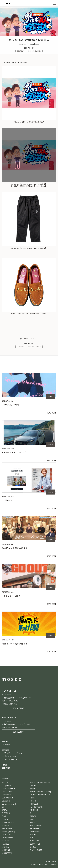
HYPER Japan (7, 838)
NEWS (26, 339)
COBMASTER (7, 798)
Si (31, 813)
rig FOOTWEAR (36, 807)
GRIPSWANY (7, 828)
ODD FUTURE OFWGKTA (40, 794)
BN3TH (5, 782)
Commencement (9, 804)
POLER (33, 801)
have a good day (9, 831)
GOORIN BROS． (9, 822)
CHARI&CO (6, 794)
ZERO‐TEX (35, 844)
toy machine (35, 831)
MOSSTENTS (7, 853)
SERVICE (5, 750)
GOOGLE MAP (18, 708)
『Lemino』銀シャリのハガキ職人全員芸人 (29, 122)
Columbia (6, 801)
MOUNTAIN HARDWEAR (40, 782)
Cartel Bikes (7, 791)
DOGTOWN (21, 51)
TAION (33, 822)
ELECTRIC (6, 813)
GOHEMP (6, 819)
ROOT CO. (34, 810)
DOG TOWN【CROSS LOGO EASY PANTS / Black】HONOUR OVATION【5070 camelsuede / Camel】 (29, 185)
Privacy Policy (51, 861)
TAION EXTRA (36, 825)
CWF (4, 807)
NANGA (33, 788)
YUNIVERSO (35, 841)
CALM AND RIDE (8, 788)
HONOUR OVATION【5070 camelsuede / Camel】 (29, 314)
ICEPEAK (6, 841)
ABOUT (5, 741)
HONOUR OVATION (35, 51)
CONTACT (6, 768)
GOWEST (6, 825)
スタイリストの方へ (11, 756)
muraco (33, 785)
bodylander (7, 785)
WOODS (33, 835)
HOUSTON (6, 835)
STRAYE (33, 816)
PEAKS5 (33, 798)
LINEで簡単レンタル (11, 759)
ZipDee (33, 847)
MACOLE (5, 844)
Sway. (32, 819)
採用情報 (6, 744)
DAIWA (5, 810)
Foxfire (5, 816)
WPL (32, 838)
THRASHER (35, 828)
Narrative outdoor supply (41, 791)
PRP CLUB (34, 804)
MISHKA (5, 847)
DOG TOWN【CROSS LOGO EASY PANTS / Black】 (29, 248)
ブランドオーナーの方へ (12, 753)
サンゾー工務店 (36, 850)
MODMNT (6, 850)
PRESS (34, 339)
